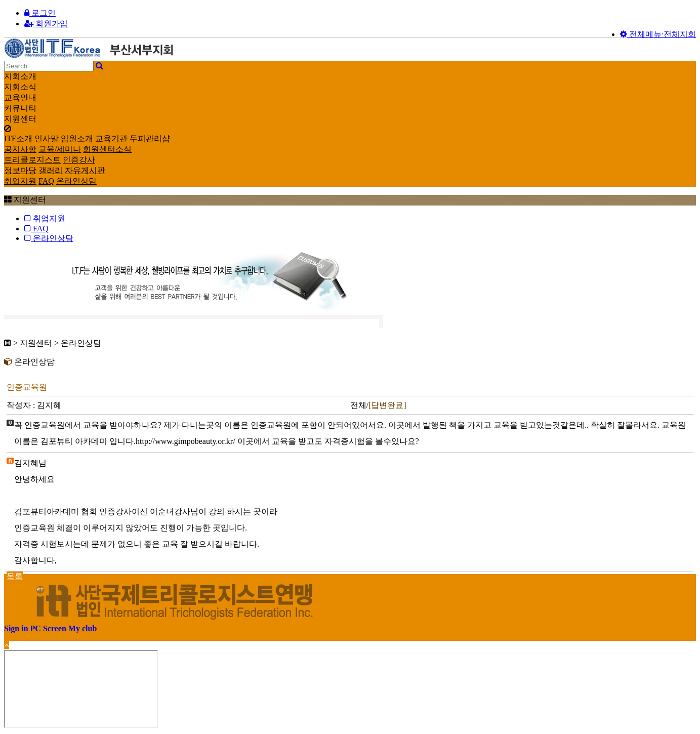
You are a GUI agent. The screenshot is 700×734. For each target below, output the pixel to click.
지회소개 (20, 76)
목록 (15, 576)
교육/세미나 (60, 149)
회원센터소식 (107, 149)
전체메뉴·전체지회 (658, 34)
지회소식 (20, 87)
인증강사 (79, 160)
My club (83, 628)
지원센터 (20, 119)
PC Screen (48, 628)
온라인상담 (76, 181)
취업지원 (20, 181)
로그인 (40, 13)
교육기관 (111, 138)
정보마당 (20, 170)
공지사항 (20, 149)
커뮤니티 (20, 108)
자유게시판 (85, 170)
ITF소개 (18, 138)
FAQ (46, 181)
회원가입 (46, 24)
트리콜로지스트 (32, 160)
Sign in (16, 628)
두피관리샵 (150, 138)
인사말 (47, 138)
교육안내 (20, 97)
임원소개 (77, 138)
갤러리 (51, 170)
